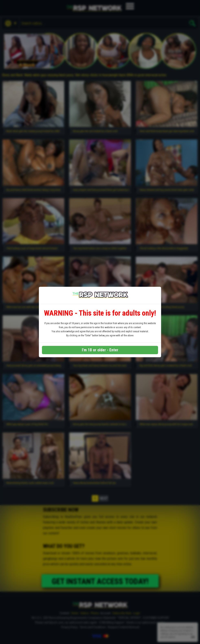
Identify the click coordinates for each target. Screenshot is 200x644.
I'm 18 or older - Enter (100, 350)
